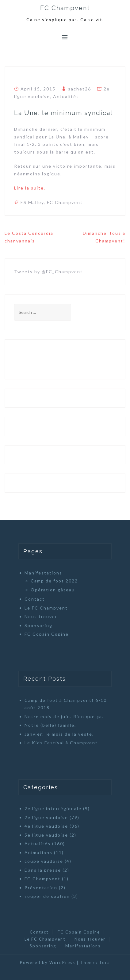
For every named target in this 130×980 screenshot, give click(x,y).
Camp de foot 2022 (54, 581)
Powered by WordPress (48, 962)
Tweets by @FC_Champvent (48, 272)
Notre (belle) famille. (50, 725)
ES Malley (32, 202)
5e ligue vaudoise (46, 835)
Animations (38, 852)
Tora (105, 962)
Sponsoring (38, 625)
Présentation (41, 888)
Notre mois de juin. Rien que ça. (64, 716)
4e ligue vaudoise (46, 826)
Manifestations (43, 573)
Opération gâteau (53, 590)
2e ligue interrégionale (53, 808)
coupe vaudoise (44, 861)
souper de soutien (47, 896)
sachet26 (80, 89)
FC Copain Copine (47, 634)
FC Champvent (65, 8)
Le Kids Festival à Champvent (61, 743)
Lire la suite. (30, 188)
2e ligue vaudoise (46, 817)
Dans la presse (43, 870)
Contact (35, 599)
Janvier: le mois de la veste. (59, 734)
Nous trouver (41, 616)
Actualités (66, 96)
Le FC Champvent (46, 608)
